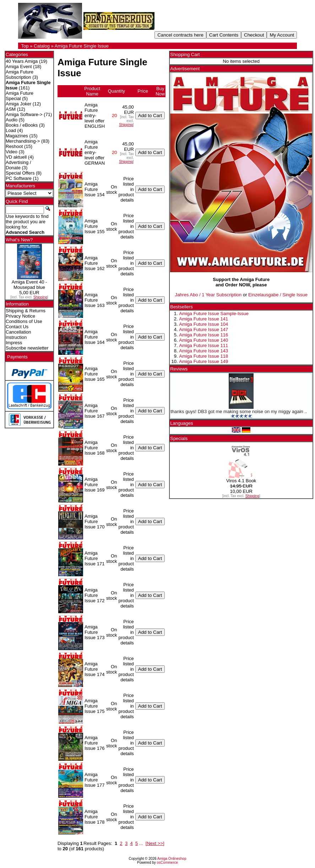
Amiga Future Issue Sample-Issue (214, 314)
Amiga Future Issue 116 (203, 335)
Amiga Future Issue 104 (203, 324)
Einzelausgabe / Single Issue (278, 295)
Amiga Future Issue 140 (203, 340)
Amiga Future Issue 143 (203, 351)
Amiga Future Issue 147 (203, 329)
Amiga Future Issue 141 (203, 319)
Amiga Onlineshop (172, 859)
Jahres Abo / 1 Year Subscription (208, 295)
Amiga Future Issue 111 (203, 345)
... (141, 843)
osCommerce (167, 862)
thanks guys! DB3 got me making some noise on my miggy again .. (239, 411)
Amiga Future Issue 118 (203, 356)
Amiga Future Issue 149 (203, 361)
